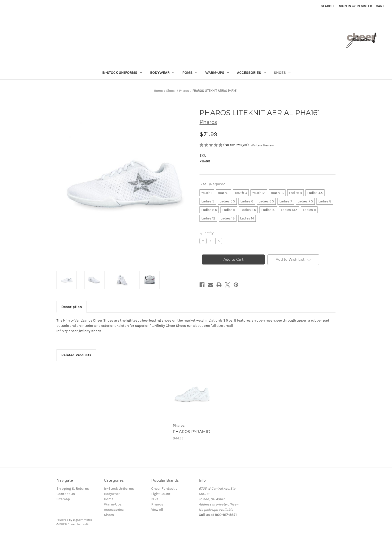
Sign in (345, 6)
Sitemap (63, 499)
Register (364, 6)
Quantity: (207, 233)
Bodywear (162, 73)
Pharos (157, 504)
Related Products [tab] (76, 355)
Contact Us (66, 494)
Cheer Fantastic (164, 489)
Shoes (282, 73)
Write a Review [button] (262, 145)
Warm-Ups (217, 73)
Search (327, 6)
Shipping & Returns (73, 489)
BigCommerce (83, 520)
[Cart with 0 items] (380, 6)
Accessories (251, 73)
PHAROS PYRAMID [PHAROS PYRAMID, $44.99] (192, 432)
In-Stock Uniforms (122, 73)
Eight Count (161, 494)
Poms (190, 73)
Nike (155, 499)
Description (71, 307)
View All (157, 510)
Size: (213, 184)
